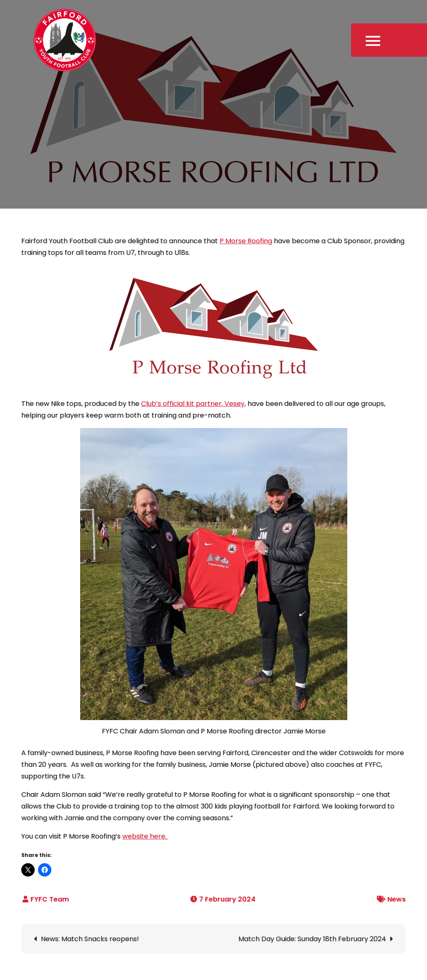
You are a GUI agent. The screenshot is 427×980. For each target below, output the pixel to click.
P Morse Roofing (246, 241)
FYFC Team (50, 899)
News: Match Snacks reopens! (90, 939)
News (397, 899)
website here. (145, 836)
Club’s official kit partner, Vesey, (193, 404)
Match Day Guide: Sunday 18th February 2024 (312, 939)
